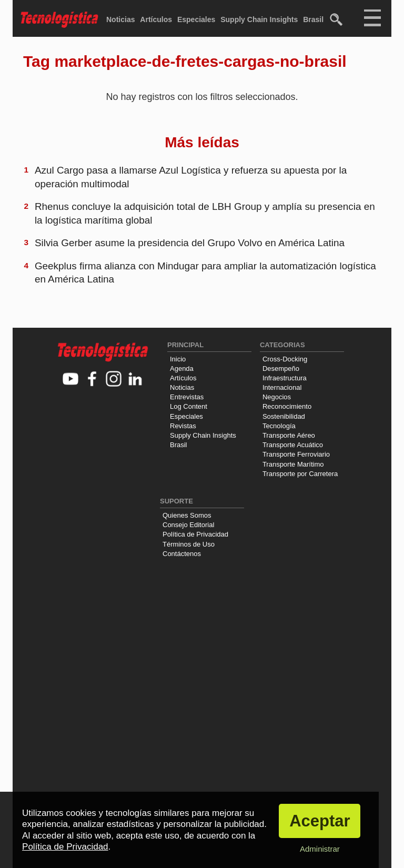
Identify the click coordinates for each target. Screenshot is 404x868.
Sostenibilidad (284, 416)
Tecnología (279, 426)
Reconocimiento (287, 406)
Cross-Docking (285, 359)
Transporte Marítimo (293, 464)
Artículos (156, 19)
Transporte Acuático (293, 445)
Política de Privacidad (195, 534)
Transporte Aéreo (289, 435)
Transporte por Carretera (300, 474)
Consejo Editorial (188, 525)
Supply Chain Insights (259, 19)
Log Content (189, 406)
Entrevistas (187, 397)
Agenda (182, 369)
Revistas (183, 426)
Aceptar (320, 821)
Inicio (178, 359)
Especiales (196, 19)
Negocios (277, 397)
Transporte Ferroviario (296, 454)
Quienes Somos (187, 515)
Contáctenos (182, 554)
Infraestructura (285, 378)
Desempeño (281, 369)
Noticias (120, 19)
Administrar (320, 849)
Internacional (282, 387)
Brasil (313, 19)
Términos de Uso (189, 544)
